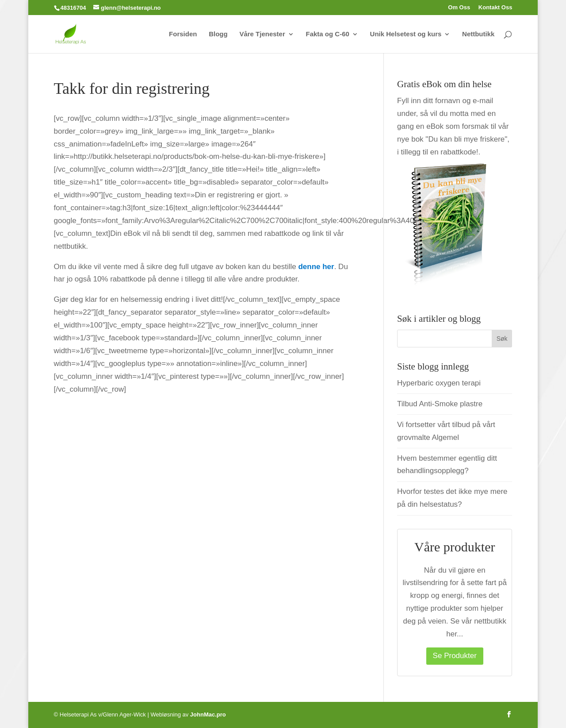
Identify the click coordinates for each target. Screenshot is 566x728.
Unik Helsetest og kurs (406, 34)
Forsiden (183, 34)
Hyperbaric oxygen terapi (439, 383)
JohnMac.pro (208, 715)
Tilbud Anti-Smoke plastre (440, 404)
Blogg (218, 34)
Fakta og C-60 (328, 34)
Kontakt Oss (495, 8)
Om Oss (459, 8)
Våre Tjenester (262, 34)
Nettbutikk (478, 34)
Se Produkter (455, 656)
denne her (316, 267)
